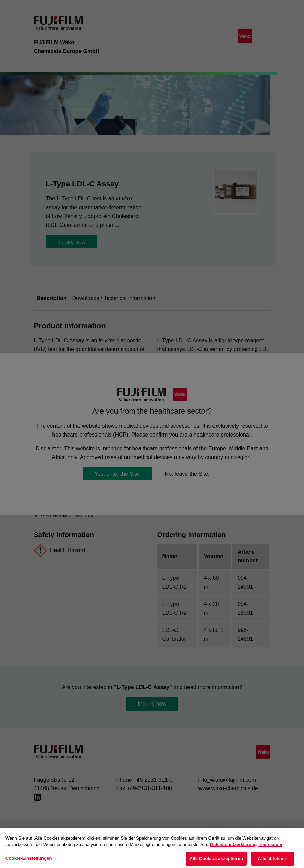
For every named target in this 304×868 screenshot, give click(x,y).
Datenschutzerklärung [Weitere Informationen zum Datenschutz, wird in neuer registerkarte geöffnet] (234, 849)
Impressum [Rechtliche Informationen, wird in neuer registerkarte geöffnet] (270, 849)
